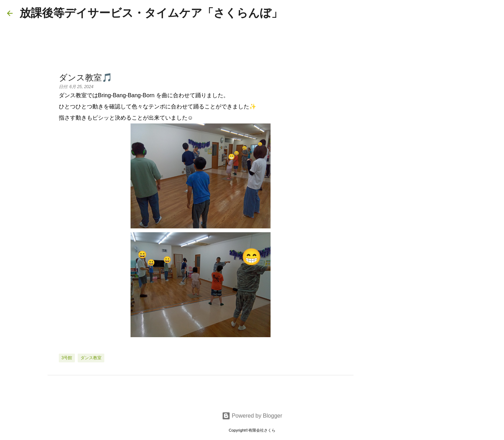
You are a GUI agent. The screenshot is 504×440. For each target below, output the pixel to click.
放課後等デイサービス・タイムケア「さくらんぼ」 (151, 13)
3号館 (67, 358)
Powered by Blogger (252, 416)
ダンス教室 (91, 358)
